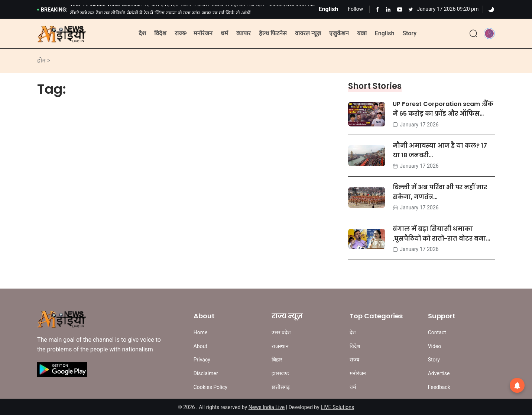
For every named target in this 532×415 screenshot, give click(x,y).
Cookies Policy (210, 387)
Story (409, 33)
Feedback (439, 387)
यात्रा (362, 33)
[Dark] (491, 10)
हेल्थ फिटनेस (273, 33)
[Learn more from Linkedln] (388, 9)
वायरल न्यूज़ (308, 33)
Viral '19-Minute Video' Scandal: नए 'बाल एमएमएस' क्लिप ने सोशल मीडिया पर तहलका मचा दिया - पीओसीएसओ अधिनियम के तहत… (192, 10)
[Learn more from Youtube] (400, 9)
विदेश (160, 33)
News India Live (267, 407)
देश (142, 33)
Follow (355, 9)
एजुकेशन (339, 33)
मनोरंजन (203, 33)
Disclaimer (206, 373)
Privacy (202, 360)
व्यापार (244, 33)
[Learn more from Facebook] (377, 9)
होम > (44, 60)
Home (201, 332)
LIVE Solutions (337, 407)
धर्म (224, 33)
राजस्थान (280, 346)
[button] (489, 33)
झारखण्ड (280, 373)
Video (435, 346)
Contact (437, 332)
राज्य (180, 33)
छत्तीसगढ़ (281, 387)
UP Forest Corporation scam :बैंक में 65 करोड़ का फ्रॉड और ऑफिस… (443, 109)
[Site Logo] (61, 34)
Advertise (439, 373)
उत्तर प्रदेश (281, 332)
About (200, 346)
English (385, 33)
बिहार (277, 360)
